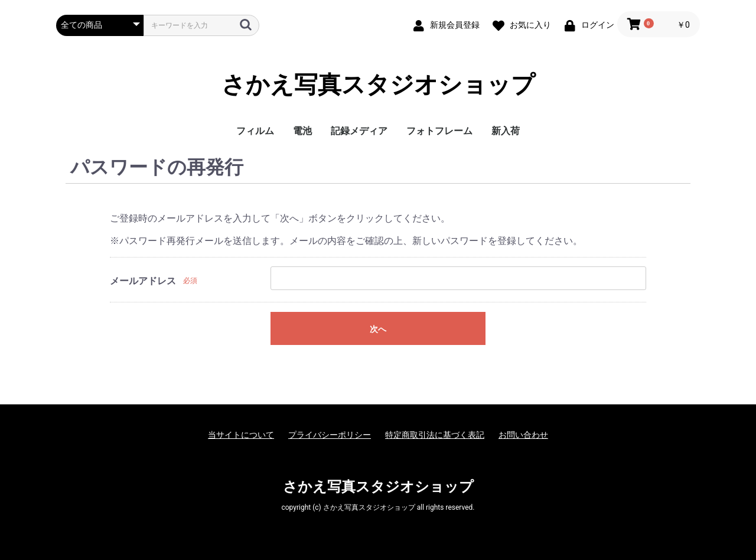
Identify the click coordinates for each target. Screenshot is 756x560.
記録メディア (359, 131)
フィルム (255, 131)
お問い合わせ (523, 435)
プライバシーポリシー (330, 435)
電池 (302, 131)
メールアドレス (143, 281)
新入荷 (506, 131)
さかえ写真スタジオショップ (378, 85)
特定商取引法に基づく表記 (435, 435)
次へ (378, 329)
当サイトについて (241, 435)
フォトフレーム (439, 131)
